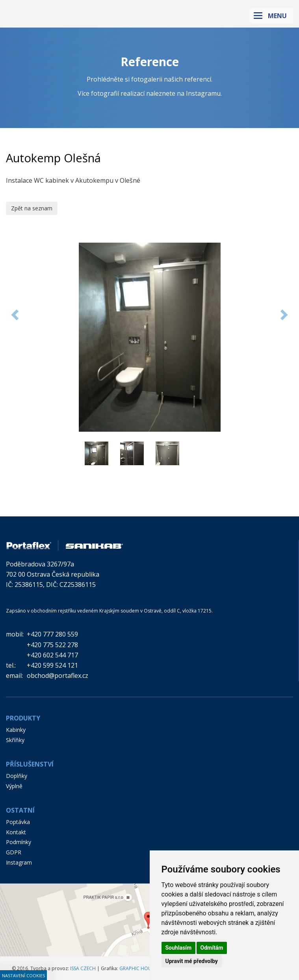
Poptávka (18, 822)
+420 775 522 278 (52, 645)
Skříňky (15, 740)
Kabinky (16, 730)
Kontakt (16, 832)
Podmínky (19, 842)
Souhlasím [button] (179, 948)
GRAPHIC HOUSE (138, 968)
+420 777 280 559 (52, 634)
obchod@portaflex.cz (58, 676)
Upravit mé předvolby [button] (192, 961)
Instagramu (203, 93)
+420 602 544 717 (52, 655)
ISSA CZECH (83, 968)
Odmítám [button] (212, 948)
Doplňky (17, 776)
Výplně (14, 786)
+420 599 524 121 (52, 665)
